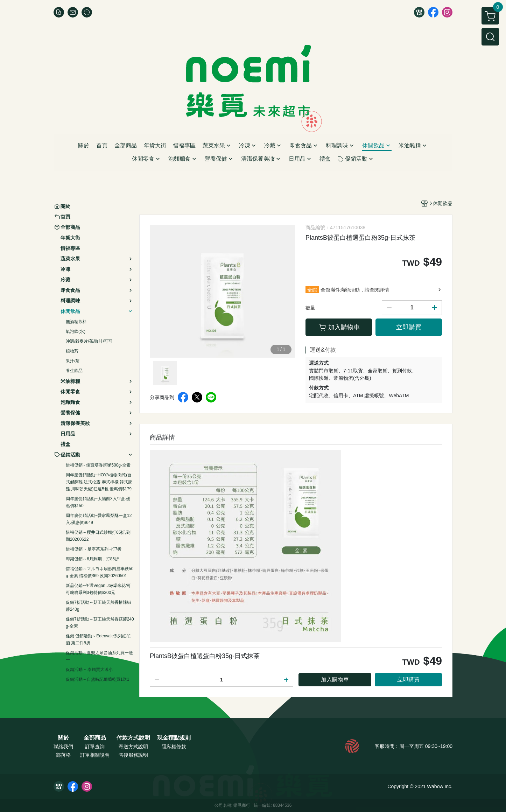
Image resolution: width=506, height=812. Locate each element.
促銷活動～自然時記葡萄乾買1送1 (97, 679)
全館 (312, 290)
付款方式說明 (133, 738)
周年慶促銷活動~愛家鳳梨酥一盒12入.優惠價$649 (99, 519)
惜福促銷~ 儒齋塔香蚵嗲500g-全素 (98, 465)
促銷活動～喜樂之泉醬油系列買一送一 (99, 656)
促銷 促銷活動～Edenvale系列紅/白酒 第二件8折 (99, 639)
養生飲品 (74, 371)
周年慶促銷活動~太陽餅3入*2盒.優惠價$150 (98, 502)
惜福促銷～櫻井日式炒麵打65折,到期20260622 (98, 536)
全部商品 (95, 738)
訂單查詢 (95, 747)
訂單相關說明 (95, 755)
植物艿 (72, 351)
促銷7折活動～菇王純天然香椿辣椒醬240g (99, 606)
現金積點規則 (174, 738)
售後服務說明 (133, 755)
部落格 (63, 755)
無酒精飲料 (76, 322)
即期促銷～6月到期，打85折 (92, 559)
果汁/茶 (73, 361)
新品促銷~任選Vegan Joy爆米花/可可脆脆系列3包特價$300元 (98, 589)
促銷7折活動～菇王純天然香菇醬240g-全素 (100, 623)
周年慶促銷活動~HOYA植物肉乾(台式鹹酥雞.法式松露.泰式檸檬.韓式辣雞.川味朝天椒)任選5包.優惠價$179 (99, 482)
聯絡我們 (63, 747)
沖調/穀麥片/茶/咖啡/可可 (89, 341)
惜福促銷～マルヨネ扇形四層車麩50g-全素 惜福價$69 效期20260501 (100, 572)
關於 (63, 738)
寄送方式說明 (133, 747)
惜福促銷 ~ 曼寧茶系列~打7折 (94, 549)
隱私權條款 (174, 747)
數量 (310, 308)
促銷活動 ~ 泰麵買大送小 (89, 670)
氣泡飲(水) (76, 331)
